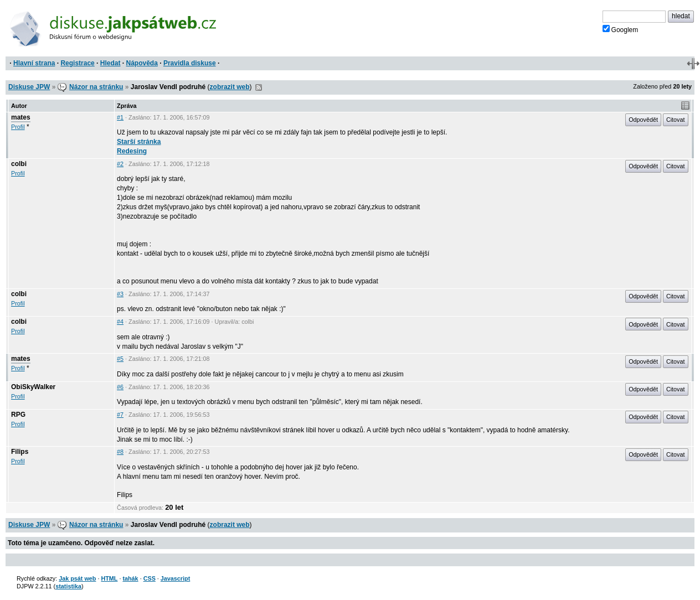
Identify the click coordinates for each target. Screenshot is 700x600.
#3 (120, 294)
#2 (120, 164)
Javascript (175, 578)
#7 (120, 415)
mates (21, 117)
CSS (150, 578)
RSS (259, 87)
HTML (109, 578)
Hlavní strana (34, 63)
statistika (68, 586)
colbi (19, 164)
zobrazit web (230, 87)
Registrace (77, 63)
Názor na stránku (96, 87)
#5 (120, 359)
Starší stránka (139, 142)
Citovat (676, 120)
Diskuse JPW (29, 87)
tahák (130, 578)
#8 (120, 452)
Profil (18, 127)
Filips (20, 452)
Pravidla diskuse (190, 63)
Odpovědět (643, 120)
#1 (120, 117)
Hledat (110, 63)
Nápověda (142, 63)
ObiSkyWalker (33, 387)
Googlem (621, 29)
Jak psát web (77, 578)
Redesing (132, 151)
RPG (18, 415)
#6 (120, 387)
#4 (120, 322)
